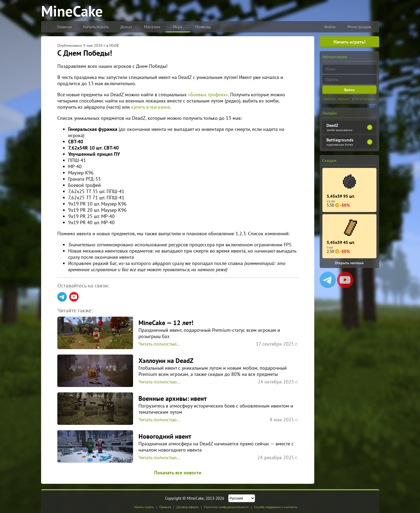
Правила (165, 507)
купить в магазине (151, 107)
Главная (65, 27)
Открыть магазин (349, 263)
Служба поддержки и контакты (276, 507)
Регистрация (359, 27)
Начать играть (96, 27)
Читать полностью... (159, 344)
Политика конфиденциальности (226, 507)
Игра (178, 27)
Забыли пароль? (337, 99)
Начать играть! (349, 42)
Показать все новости (178, 473)
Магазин (152, 27)
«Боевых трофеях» (208, 95)
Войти (330, 27)
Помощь (203, 27)
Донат (126, 27)
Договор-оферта (188, 507)
